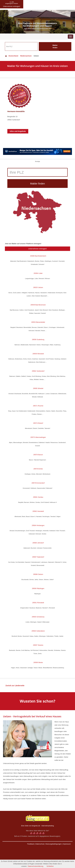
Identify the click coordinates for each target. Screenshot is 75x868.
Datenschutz (40, 844)
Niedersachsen (26, 56)
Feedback (31, 844)
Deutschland (12, 56)
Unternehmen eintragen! (37, 249)
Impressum (67, 844)
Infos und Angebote (18, 131)
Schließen (50, 866)
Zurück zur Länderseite (15, 686)
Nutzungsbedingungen (54, 844)
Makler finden (55, 46)
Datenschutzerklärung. (36, 866)
